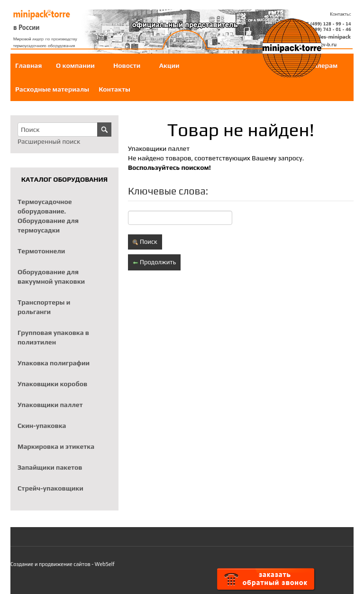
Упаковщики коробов (52, 384)
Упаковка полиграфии (54, 363)
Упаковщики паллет (50, 405)
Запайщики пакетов (50, 467)
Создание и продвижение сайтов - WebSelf (63, 564)
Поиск (145, 242)
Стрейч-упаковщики (50, 488)
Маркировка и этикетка (56, 446)
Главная (28, 65)
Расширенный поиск (49, 141)
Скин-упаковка (42, 426)
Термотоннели (41, 251)
